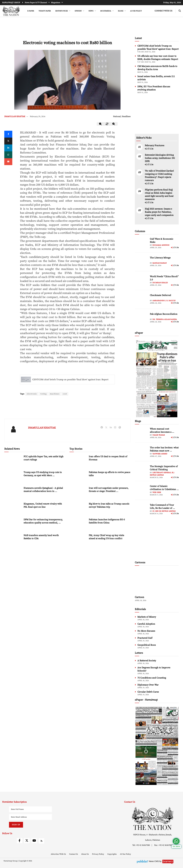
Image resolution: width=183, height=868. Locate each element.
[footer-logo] (152, 818)
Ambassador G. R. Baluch (164, 301)
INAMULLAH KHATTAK (15, 117)
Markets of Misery (147, 617)
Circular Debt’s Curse (148, 692)
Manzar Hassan (160, 263)
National (117, 117)
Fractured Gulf (145, 638)
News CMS (154, 861)
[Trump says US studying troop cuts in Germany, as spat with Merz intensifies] (13, 477)
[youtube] (34, 841)
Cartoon (139, 597)
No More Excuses (146, 631)
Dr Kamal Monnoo (161, 245)
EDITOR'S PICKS (62, 11)
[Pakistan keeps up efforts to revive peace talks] (78, 477)
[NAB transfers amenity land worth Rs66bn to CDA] (13, 540)
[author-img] (141, 244)
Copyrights (112, 854)
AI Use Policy (136, 11)
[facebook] (148, 149)
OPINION (78, 11)
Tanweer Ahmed (160, 454)
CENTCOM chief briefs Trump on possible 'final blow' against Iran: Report (70, 380)
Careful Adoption (146, 624)
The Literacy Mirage (160, 258)
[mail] (8, 162)
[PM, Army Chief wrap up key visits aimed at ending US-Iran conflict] (78, 540)
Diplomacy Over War (148, 685)
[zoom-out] (101, 124)
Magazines (56, 3)
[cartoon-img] (157, 581)
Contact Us (74, 854)
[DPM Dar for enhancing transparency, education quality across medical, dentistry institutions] (13, 524)
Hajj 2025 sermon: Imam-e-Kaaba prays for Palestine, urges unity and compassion (159, 212)
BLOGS (121, 11)
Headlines (126, 117)
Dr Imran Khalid (160, 283)
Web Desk (157, 492)
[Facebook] (8, 134)
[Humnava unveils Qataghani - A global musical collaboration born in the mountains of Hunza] (13, 493)
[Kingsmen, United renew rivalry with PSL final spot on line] (13, 508)
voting (44, 394)
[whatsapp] (8, 155)
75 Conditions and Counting (152, 678)
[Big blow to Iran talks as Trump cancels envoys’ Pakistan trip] (78, 508)
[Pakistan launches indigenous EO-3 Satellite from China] (78, 524)
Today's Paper (45, 11)
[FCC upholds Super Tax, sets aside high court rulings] (13, 461)
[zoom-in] (114, 124)
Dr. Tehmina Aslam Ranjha (165, 319)
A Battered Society (147, 661)
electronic (32, 394)
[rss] (41, 841)
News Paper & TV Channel (36, 3)
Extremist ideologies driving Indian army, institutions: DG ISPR (160, 158)
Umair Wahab (159, 435)
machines (55, 394)
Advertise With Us (59, 854)
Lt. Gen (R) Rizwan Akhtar (164, 511)
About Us (85, 854)
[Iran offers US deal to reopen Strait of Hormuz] (78, 461)
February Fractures (155, 145)
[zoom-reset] (107, 124)
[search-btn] (180, 11)
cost (65, 394)
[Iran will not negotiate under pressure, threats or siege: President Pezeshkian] (78, 493)
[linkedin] (8, 148)
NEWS (91, 11)
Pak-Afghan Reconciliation (164, 314)
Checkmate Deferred (160, 295)
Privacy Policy (98, 854)
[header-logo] (11, 11)
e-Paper (31, 11)
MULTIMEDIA (106, 11)
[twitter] (8, 141)
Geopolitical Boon (147, 645)
